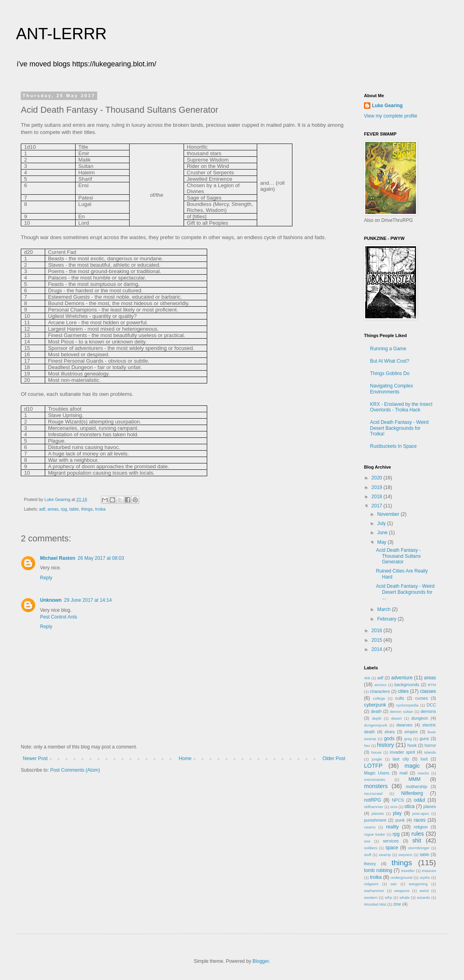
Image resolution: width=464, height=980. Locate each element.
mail (404, 773)
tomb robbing (378, 870)
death (376, 711)
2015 (378, 640)
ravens (370, 827)
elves (390, 732)
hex (367, 745)
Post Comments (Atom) (75, 770)
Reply (46, 578)
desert (397, 718)
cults (400, 698)
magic (412, 766)
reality (392, 827)
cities (403, 691)
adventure (402, 678)
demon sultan (402, 712)
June (383, 533)
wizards (423, 897)
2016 (378, 631)
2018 (378, 497)
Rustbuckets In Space (393, 446)
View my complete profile (391, 116)
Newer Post (35, 758)
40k (367, 678)
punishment (375, 820)
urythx (425, 877)
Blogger (261, 961)
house (376, 752)
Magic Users (377, 773)
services (391, 841)
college (379, 698)
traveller (408, 871)
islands (430, 752)
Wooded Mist (375, 904)
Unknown (51, 600)
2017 (378, 506)
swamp (385, 855)
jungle (377, 759)
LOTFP (373, 766)
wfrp (388, 897)
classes (428, 691)
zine (397, 904)
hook (412, 745)
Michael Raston (58, 558)
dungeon (420, 718)
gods (389, 738)
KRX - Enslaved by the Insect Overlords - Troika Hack (401, 407)
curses (422, 698)
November (389, 514)
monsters (376, 786)
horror (430, 745)
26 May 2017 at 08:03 (101, 558)
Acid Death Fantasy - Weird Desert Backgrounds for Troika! (399, 428)
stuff (368, 855)
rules (417, 834)
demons (428, 711)
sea (367, 841)
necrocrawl (373, 793)
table (74, 509)
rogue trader (375, 834)
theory (370, 864)
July (382, 523)
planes (430, 806)
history (386, 745)
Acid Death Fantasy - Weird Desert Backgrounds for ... (405, 592)
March (385, 609)
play (397, 813)
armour (380, 685)
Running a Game (388, 349)
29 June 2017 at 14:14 (88, 600)
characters (380, 691)
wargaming (418, 884)
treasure (429, 871)
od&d (419, 800)
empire (411, 732)
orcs (394, 807)
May (382, 542)
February (387, 619)
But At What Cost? (390, 361)
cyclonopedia (407, 705)
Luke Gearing (387, 106)
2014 (378, 649)
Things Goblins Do (390, 373)
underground (402, 877)
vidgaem (371, 884)
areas (53, 509)
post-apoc (421, 813)
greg (408, 739)
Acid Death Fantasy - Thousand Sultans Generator (398, 556)
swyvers (405, 855)
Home (185, 758)
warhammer (374, 891)
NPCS (398, 800)
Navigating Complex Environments (391, 389)
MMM (414, 779)
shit (417, 840)
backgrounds (407, 685)
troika (100, 509)
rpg (64, 509)
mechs (423, 773)
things (87, 509)
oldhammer (374, 807)
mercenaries (375, 779)
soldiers (371, 848)
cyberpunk (375, 705)
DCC (431, 705)
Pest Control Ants (59, 617)
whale (405, 897)
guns (424, 738)
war (393, 884)
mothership (417, 786)
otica (409, 806)
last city (401, 759)
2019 (378, 487)
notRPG (373, 800)
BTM (432, 685)
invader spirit (403, 752)
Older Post (334, 758)
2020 (378, 478)
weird (424, 891)
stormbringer (419, 848)
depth (377, 718)
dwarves (404, 725)
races (419, 820)
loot (424, 759)
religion (421, 827)
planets (378, 813)
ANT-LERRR (61, 34)
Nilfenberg (412, 793)
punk (400, 820)
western (371, 897)
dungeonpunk (376, 725)
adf (42, 509)
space (392, 848)
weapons (402, 891)
